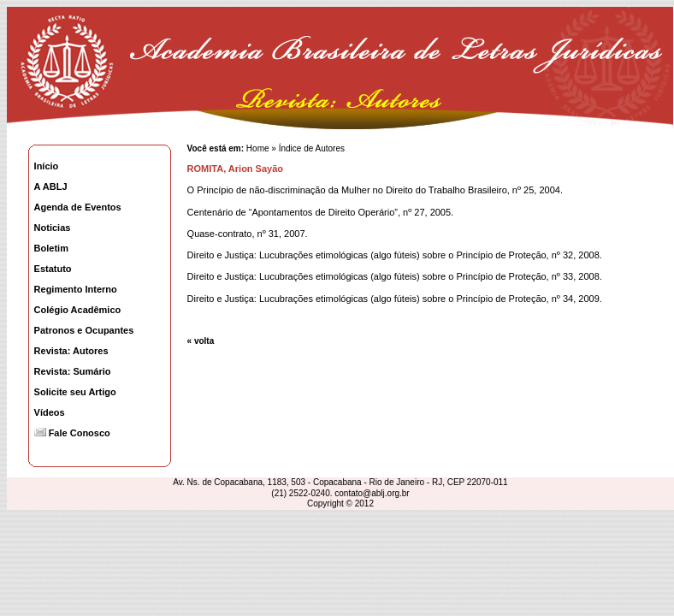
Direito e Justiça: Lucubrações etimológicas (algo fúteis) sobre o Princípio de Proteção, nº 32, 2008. (395, 255)
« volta (201, 341)
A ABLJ (51, 187)
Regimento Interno (76, 289)
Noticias (53, 228)
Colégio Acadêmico (78, 310)
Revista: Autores (71, 351)
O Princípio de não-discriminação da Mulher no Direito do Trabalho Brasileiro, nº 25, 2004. (375, 190)
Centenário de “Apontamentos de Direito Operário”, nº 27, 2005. (321, 212)
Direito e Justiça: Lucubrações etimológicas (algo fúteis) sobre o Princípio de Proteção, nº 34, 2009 (393, 299)
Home (256, 148)
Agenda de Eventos (78, 207)
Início (47, 166)
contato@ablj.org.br (372, 493)
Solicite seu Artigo (75, 392)
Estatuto (53, 269)
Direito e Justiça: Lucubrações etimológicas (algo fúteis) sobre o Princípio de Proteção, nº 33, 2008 (393, 276)
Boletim (51, 248)
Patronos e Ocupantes (84, 330)
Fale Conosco (72, 433)
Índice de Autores (312, 148)
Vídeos (50, 412)
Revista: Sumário (73, 371)
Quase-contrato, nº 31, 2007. (248, 234)
